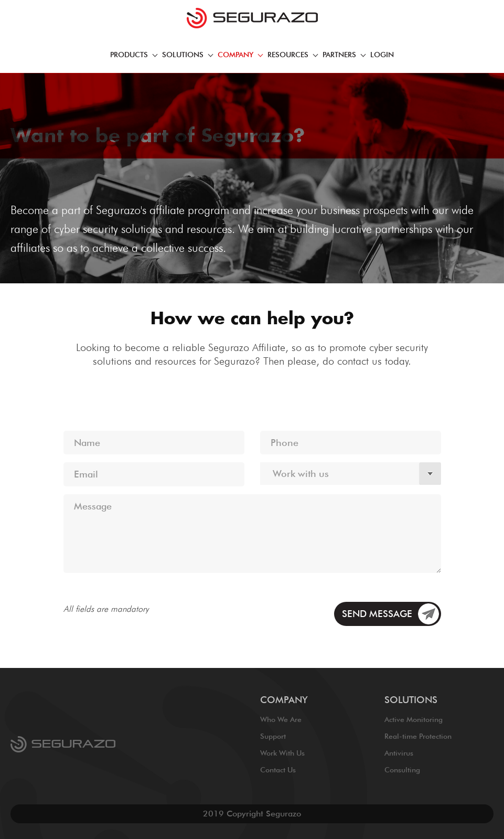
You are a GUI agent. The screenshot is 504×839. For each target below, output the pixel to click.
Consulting (402, 770)
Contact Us (278, 770)
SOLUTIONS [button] (187, 55)
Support (273, 736)
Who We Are (281, 719)
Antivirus (399, 753)
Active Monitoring (414, 719)
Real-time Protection (418, 736)
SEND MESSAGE (377, 614)
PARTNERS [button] (344, 55)
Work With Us (282, 753)
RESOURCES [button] (293, 55)
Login (382, 55)
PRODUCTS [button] (134, 55)
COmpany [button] (240, 55)
